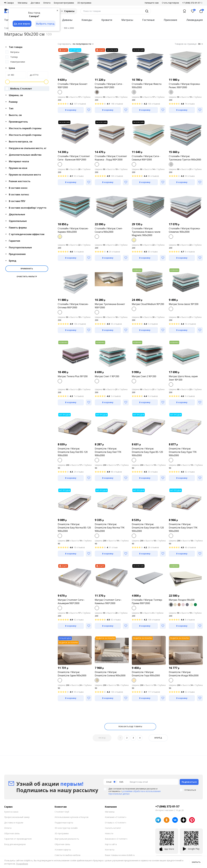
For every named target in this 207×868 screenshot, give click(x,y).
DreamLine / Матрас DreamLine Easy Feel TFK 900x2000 (108, 452)
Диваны (67, 20)
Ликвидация (195, 20)
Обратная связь (12, 833)
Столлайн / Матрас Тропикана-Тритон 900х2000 (185, 158)
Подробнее (22, 864)
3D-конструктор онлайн (66, 828)
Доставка (35, 3)
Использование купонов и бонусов (72, 817)
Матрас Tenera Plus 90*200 (73, 376)
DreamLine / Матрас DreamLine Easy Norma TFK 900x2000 (110, 528)
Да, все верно (22, 24)
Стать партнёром (170, 3)
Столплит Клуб (62, 811)
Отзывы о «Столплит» (116, 822)
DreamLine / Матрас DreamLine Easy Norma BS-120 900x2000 (74, 528)
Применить (27, 269)
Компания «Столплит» (116, 817)
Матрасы (127, 20)
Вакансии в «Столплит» (116, 839)
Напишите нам (152, 3)
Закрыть (196, 862)
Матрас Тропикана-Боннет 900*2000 (110, 306)
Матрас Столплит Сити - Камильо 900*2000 (108, 602)
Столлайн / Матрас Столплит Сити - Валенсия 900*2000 (74, 158)
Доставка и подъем (14, 822)
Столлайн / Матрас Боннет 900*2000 (73, 86)
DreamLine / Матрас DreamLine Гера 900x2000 (146, 674)
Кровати (107, 20)
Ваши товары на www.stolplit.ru (120, 855)
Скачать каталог (113, 828)
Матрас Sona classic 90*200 (184, 304)
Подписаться (189, 782)
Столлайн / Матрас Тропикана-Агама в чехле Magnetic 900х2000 (146, 232)
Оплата (47, 3)
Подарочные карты (64, 822)
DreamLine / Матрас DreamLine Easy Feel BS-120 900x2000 (73, 452)
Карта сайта (111, 844)
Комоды (87, 20)
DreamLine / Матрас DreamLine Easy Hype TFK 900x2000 (183, 452)
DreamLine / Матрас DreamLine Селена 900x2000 (110, 674)
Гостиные (148, 20)
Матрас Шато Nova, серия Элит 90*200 (183, 378)
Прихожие (170, 20)
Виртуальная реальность (67, 839)
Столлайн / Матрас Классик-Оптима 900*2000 (73, 306)
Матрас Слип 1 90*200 (107, 376)
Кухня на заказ (11, 811)
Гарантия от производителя (18, 839)
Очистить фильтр (27, 277)
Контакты (110, 849)
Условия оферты (63, 849)
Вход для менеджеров (15, 844)
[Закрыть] (58, 10)
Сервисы (67, 11)
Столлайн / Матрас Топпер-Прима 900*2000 (147, 602)
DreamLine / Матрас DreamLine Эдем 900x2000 (72, 674)
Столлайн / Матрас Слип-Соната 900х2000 (109, 230)
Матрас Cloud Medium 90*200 (148, 304)
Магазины (23, 3)
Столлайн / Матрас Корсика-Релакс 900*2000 (185, 86)
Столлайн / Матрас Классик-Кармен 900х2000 (73, 230)
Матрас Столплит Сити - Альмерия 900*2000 (71, 602)
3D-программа (84, 3)
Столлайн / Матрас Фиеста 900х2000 (147, 86)
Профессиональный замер (17, 817)
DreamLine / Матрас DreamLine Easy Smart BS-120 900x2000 (148, 528)
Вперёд (158, 738)
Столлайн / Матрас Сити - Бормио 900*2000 (109, 86)
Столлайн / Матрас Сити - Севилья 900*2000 (146, 158)
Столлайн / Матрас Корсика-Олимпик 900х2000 (185, 230)
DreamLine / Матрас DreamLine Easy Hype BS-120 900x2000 (147, 452)
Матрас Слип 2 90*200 (144, 376)
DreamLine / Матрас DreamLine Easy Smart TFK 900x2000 (183, 528)
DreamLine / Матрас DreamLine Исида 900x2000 (184, 674)
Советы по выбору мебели (68, 855)
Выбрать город (46, 24)
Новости (109, 833)
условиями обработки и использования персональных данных (134, 792)
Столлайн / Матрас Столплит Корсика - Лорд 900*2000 (111, 158)
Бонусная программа (64, 3)
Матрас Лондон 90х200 (182, 600)
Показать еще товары (130, 726)
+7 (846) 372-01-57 (167, 806)
